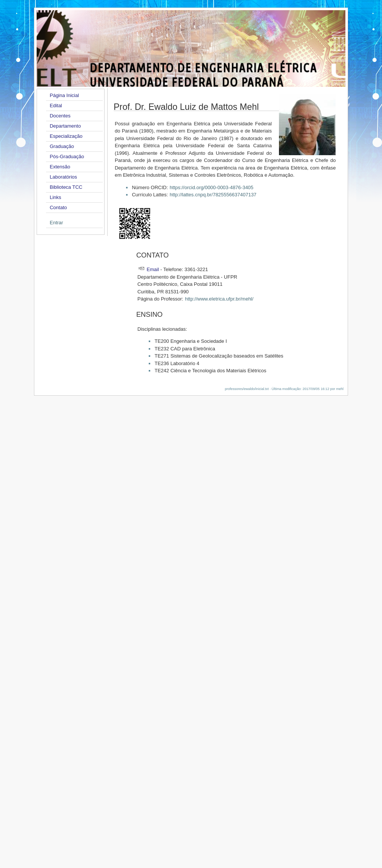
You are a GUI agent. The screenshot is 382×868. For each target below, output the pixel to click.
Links (55, 197)
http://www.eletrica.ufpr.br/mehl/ (219, 299)
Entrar (56, 223)
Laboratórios (63, 177)
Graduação (62, 146)
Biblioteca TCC (66, 187)
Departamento (65, 126)
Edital (56, 106)
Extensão (60, 167)
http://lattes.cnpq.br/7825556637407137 (213, 195)
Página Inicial (64, 95)
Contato (59, 207)
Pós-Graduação (67, 156)
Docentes (60, 116)
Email (153, 269)
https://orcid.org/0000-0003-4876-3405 (211, 187)
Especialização (66, 136)
